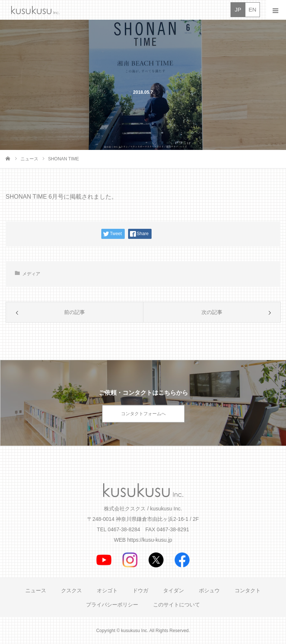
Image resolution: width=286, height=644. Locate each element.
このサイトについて (177, 605)
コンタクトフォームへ (143, 414)
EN (253, 9)
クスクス (71, 590)
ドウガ (140, 590)
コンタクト (248, 590)
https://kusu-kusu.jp (150, 540)
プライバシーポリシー (112, 605)
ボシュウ (209, 590)
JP (238, 9)
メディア (31, 274)
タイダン (174, 590)
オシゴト (107, 590)
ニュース (36, 590)
